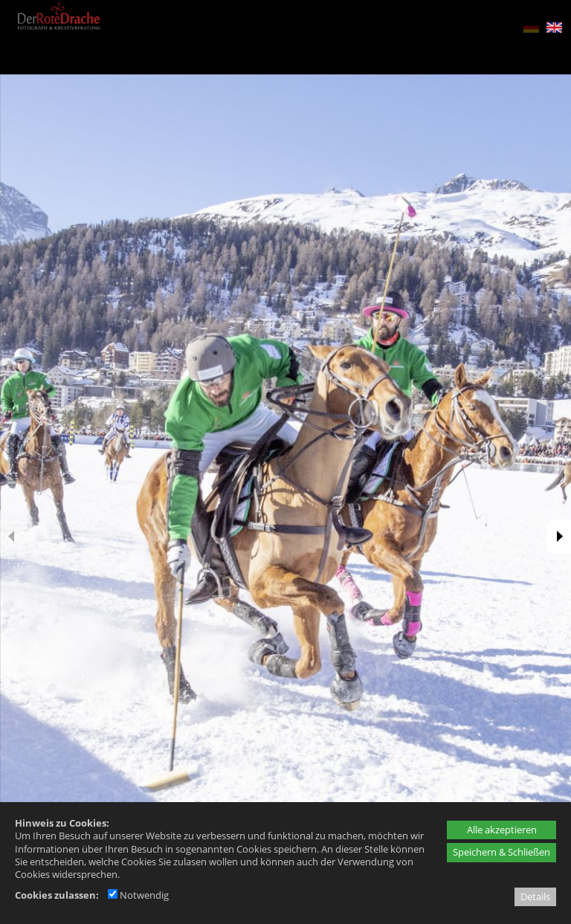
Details (535, 896)
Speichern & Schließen (501, 852)
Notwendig (138, 895)
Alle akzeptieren (502, 830)
